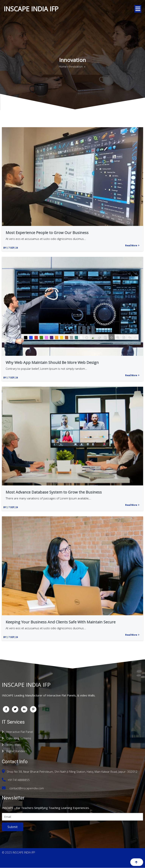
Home (63, 67)
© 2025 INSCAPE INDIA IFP (19, 853)
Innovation (76, 67)
